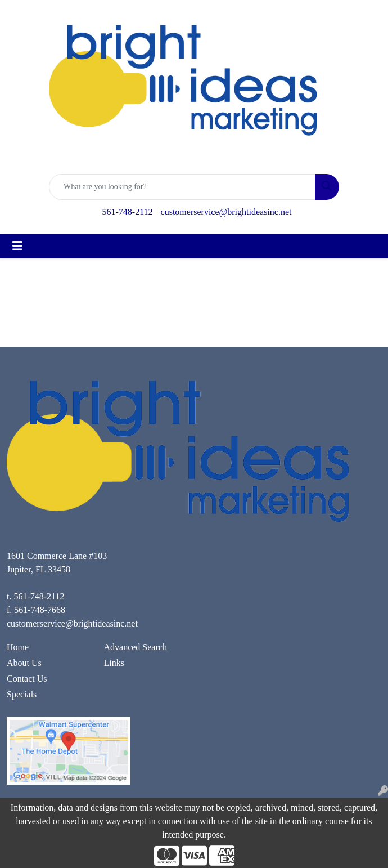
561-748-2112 (128, 212)
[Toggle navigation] (17, 246)
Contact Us (27, 679)
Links (114, 663)
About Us (24, 663)
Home (18, 647)
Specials (22, 694)
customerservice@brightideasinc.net (226, 212)
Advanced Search (136, 647)
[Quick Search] (182, 187)
